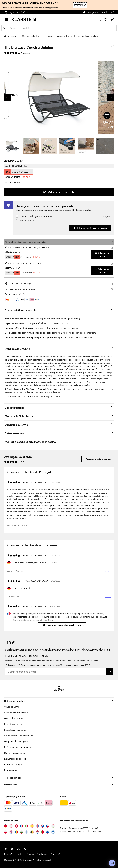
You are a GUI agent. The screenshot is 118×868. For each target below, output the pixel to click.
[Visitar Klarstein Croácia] (11, 832)
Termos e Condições (37, 854)
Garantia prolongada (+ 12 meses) (36, 216)
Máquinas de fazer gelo (16, 741)
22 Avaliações (24, 53)
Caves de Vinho (12, 707)
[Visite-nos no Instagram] (6, 849)
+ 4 (105, 146)
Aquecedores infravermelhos (19, 736)
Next (111, 97)
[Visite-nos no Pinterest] (25, 849)
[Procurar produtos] (59, 28)
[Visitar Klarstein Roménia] (16, 832)
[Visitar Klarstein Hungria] (53, 826)
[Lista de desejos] (106, 20)
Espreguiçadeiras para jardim (57, 36)
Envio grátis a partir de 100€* (100, 12)
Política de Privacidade (69, 831)
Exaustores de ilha (13, 724)
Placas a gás (11, 770)
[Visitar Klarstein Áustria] (11, 826)
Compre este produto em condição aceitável (29, 247)
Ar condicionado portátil (16, 713)
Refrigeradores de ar (15, 753)
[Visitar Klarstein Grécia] (53, 832)
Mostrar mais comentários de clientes (62, 625)
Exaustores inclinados (15, 730)
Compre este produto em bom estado (26, 263)
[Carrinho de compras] (112, 20)
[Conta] (99, 20)
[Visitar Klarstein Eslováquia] (43, 826)
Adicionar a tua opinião (98, 459)
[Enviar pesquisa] (4, 28)
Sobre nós (56, 854)
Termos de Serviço (89, 831)
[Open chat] (112, 863)
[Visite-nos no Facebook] (12, 849)
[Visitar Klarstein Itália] (27, 826)
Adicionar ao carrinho (59, 192)
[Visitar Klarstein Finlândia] (27, 832)
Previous (7, 97)
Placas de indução (13, 764)
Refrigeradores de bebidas (18, 747)
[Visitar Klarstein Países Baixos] (37, 832)
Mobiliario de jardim (31, 36)
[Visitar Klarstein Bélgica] (32, 832)
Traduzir (108, 571)
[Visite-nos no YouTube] (18, 849)
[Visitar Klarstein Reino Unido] (37, 826)
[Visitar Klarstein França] (22, 826)
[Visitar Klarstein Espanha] (32, 826)
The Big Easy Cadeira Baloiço (86, 36)
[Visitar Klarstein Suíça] (16, 826)
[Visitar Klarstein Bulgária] (22, 832)
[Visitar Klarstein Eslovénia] (48, 832)
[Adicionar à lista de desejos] (112, 46)
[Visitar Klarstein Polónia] (6, 832)
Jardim (14, 36)
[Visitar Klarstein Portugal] (43, 832)
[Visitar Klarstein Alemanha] (6, 826)
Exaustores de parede (15, 759)
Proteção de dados (14, 854)
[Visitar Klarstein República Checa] (48, 826)
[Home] (8, 36)
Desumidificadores (14, 718)
